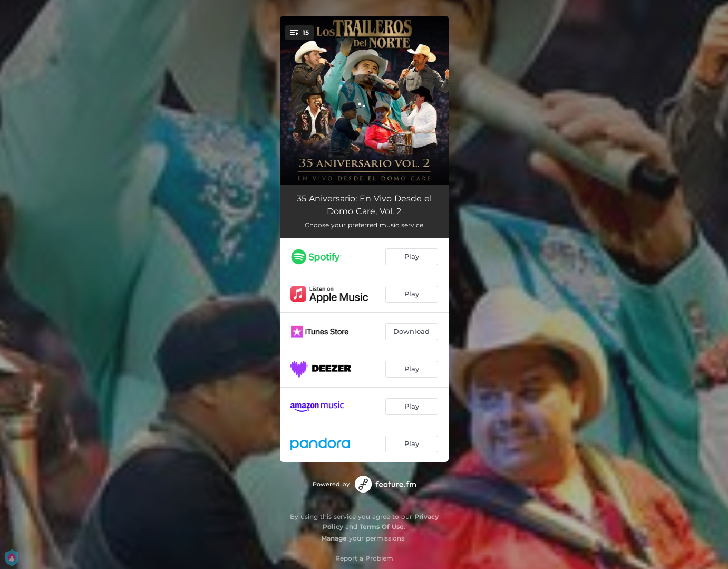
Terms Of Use (382, 527)
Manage (334, 538)
